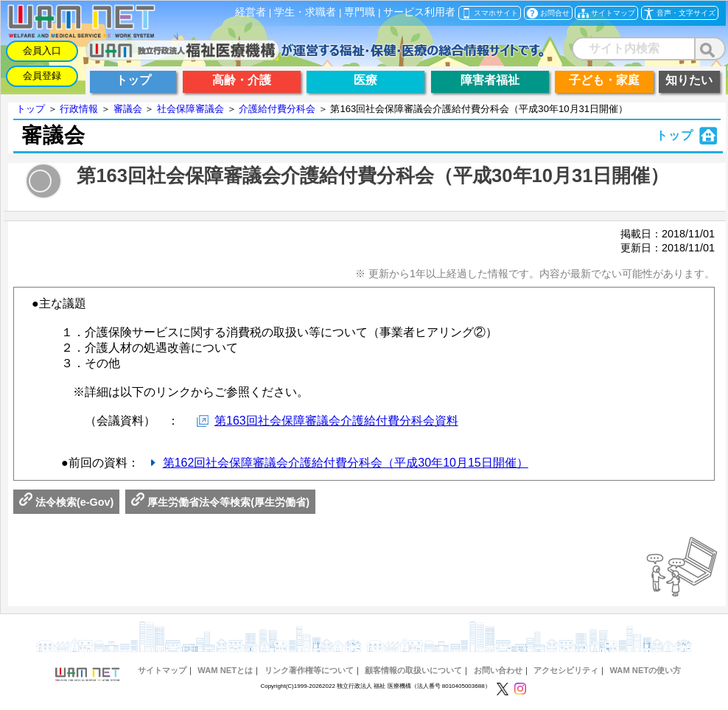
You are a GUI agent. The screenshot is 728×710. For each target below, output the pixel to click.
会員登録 (42, 76)
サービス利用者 (419, 12)
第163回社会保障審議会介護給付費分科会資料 (336, 421)
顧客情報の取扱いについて (413, 670)
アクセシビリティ (566, 670)
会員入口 (42, 51)
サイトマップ (162, 670)
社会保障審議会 (190, 109)
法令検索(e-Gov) (66, 502)
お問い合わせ (498, 670)
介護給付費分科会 (277, 109)
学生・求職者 (305, 12)
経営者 (251, 12)
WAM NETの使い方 (645, 670)
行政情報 (79, 109)
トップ (31, 109)
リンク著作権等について (309, 670)
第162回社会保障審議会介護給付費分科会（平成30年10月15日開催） (346, 463)
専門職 (360, 12)
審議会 (128, 109)
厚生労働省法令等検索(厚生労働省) (220, 502)
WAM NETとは (225, 670)
